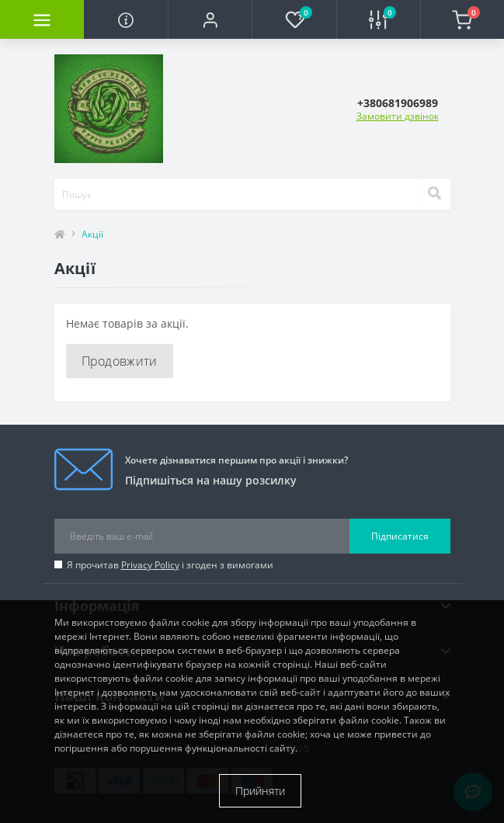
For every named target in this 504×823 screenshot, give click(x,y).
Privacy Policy (150, 565)
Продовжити (120, 361)
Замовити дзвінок (398, 116)
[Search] (434, 194)
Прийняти (260, 791)
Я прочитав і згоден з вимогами (170, 565)
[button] (210, 19)
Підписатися (400, 536)
